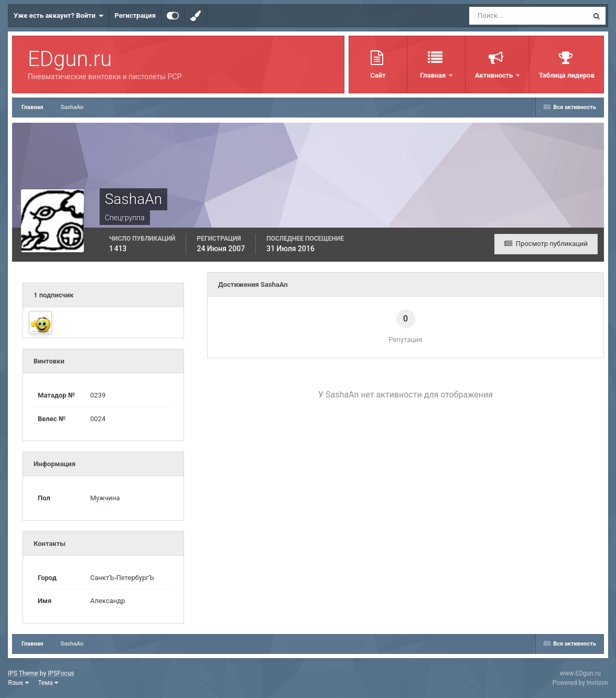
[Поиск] (509, 16)
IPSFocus (61, 673)
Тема (48, 683)
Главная (434, 75)
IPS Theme (23, 673)
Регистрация (135, 15)
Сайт (378, 75)
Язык (18, 683)
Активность (495, 75)
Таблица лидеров (567, 75)
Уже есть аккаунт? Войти (59, 16)
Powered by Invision (580, 683)
